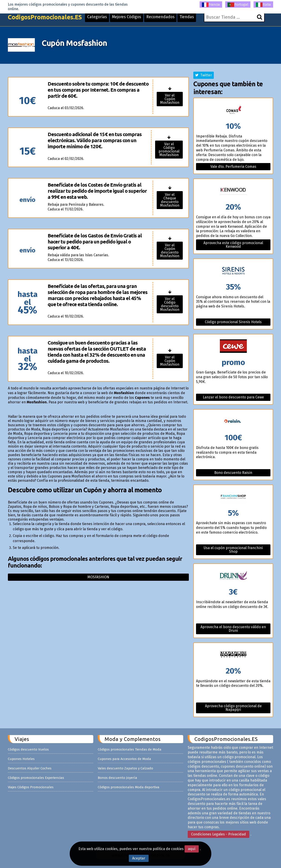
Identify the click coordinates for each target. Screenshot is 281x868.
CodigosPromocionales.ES (47, 19)
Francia (211, 5)
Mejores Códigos (132, 18)
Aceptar (139, 858)
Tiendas (194, 18)
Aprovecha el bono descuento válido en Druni (233, 629)
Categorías (101, 18)
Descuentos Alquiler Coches (30, 768)
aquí (192, 849)
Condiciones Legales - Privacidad (219, 834)
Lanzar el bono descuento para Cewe (233, 397)
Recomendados (167, 18)
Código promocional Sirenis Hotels (233, 322)
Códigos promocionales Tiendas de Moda (130, 749)
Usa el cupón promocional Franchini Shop (233, 550)
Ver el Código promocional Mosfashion (169, 149)
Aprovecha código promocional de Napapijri (233, 708)
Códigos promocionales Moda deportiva (129, 787)
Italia (263, 5)
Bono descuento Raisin (233, 473)
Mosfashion (98, 577)
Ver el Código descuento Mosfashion (170, 304)
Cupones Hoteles (21, 759)
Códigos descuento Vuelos (28, 749)
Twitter (204, 75)
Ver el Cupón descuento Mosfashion (170, 251)
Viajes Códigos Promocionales (31, 787)
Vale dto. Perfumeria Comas (233, 167)
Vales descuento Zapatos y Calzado (125, 768)
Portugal (238, 5)
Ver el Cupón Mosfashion (170, 99)
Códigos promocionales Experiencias (36, 778)
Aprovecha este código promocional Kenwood (233, 245)
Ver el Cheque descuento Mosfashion (170, 200)
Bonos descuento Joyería (117, 778)
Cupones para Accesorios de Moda (124, 759)
